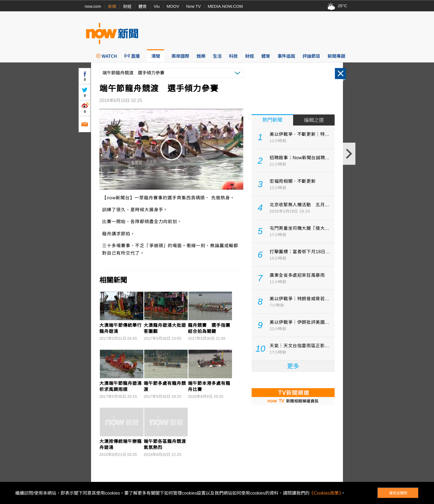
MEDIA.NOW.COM (225, 6)
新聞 (112, 6)
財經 (127, 6)
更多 (293, 366)
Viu (157, 6)
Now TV (193, 6)
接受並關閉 (398, 493)
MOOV (173, 6)
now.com (93, 6)
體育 (143, 6)
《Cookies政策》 (325, 493)
